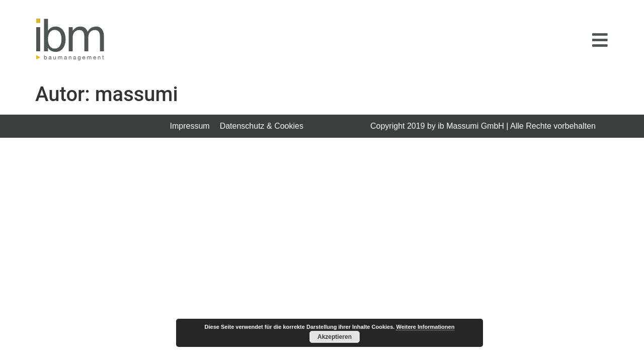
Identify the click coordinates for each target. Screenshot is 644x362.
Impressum (190, 126)
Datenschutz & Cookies (262, 126)
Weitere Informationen (425, 327)
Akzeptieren (335, 337)
